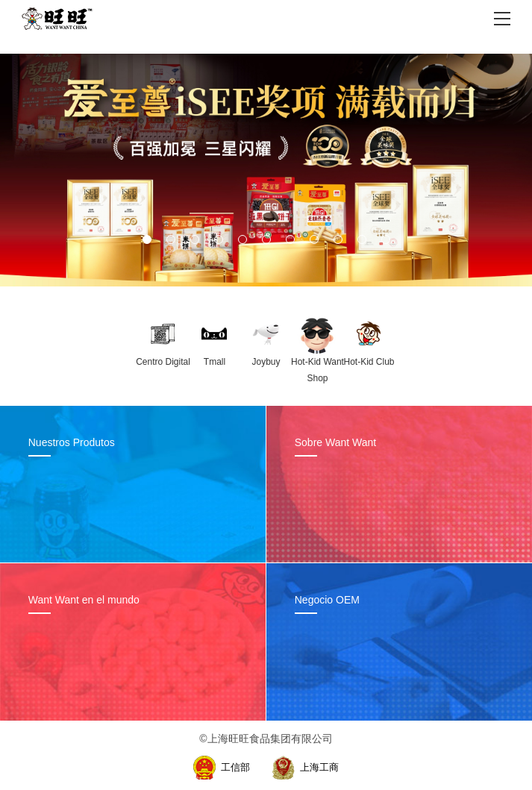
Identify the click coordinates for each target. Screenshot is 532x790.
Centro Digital (163, 362)
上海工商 (319, 767)
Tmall (215, 362)
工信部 (235, 767)
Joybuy (266, 362)
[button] (147, 239)
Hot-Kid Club (369, 362)
